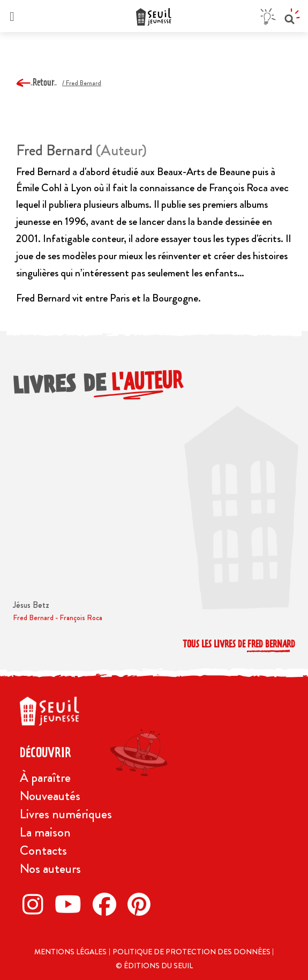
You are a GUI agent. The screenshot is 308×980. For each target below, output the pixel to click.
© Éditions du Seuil (154, 966)
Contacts (43, 850)
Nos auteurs (50, 869)
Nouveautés (50, 796)
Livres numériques (66, 814)
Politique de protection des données (192, 952)
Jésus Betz (31, 605)
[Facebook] (107, 904)
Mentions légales (70, 952)
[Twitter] (71, 904)
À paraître (45, 778)
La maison (45, 832)
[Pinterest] (142, 904)
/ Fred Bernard (82, 83)
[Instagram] (36, 904)
